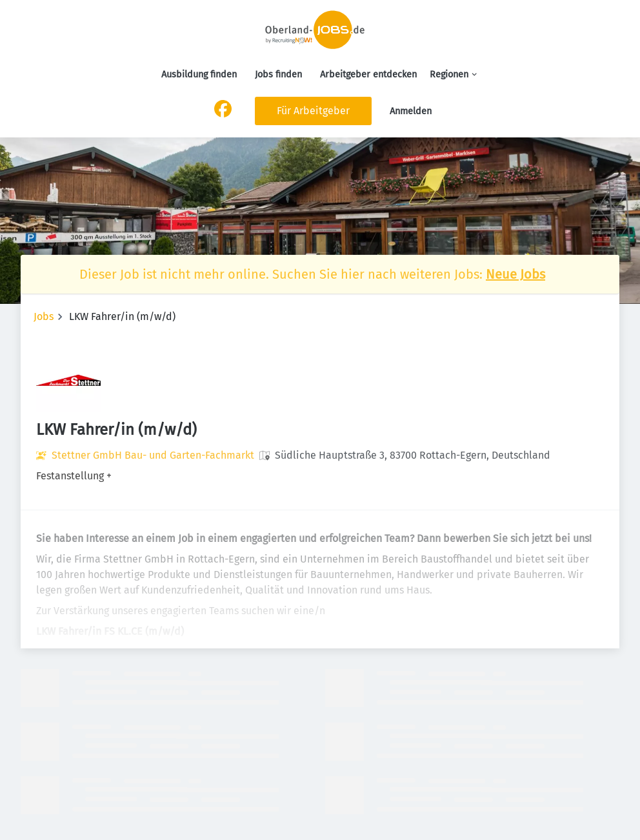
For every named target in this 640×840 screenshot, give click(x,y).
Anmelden (411, 111)
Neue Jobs (515, 274)
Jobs (44, 316)
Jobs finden (278, 75)
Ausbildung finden (199, 75)
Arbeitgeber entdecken (368, 75)
